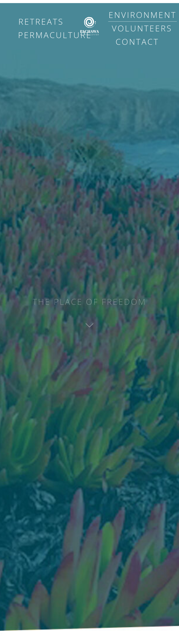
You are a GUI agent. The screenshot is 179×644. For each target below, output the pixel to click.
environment (143, 15)
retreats (41, 21)
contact (137, 42)
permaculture (55, 35)
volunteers (142, 28)
